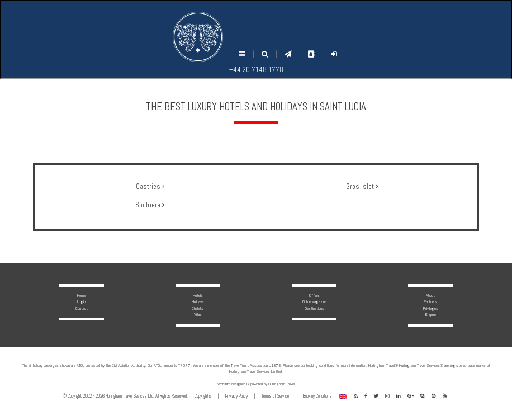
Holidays (198, 301)
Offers (314, 295)
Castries (150, 187)
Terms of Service (275, 396)
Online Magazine (314, 301)
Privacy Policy (236, 396)
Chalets (198, 308)
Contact (82, 308)
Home (81, 295)
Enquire (431, 314)
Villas (198, 314)
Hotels (198, 295)
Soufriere (150, 205)
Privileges (431, 308)
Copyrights (203, 396)
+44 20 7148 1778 (256, 70)
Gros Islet (362, 187)
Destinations (314, 308)
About (430, 295)
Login (81, 301)
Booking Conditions (317, 396)
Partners (430, 301)
